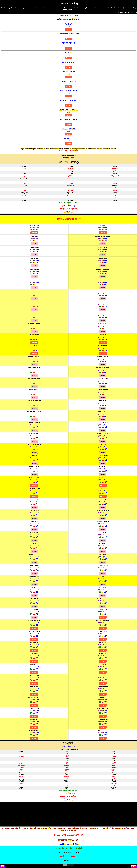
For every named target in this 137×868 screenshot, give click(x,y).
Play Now (34, 233)
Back (2, 866)
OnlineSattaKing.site (70, 207)
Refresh (68, 29)
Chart (37, 227)
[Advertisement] (68, 814)
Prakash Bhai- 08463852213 (69, 160)
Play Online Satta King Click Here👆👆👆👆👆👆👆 (68, 211)
